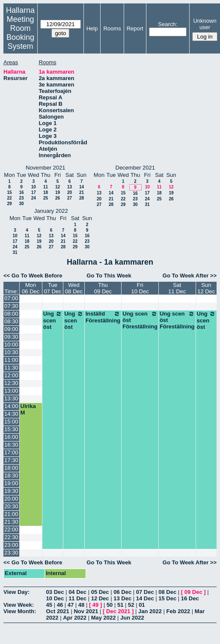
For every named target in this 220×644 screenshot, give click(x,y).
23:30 (11, 553)
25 (46, 198)
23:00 (11, 545)
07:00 (11, 298)
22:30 (11, 537)
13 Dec (122, 598)
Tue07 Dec (52, 288)
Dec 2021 (118, 611)
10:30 (11, 352)
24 (34, 198)
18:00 (11, 468)
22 (9, 198)
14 (82, 187)
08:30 (11, 321)
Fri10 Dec (140, 288)
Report (135, 28)
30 (21, 204)
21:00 (11, 514)
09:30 (11, 337)
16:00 (11, 437)
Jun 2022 (132, 618)
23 (21, 198)
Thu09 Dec (103, 288)
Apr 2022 (75, 618)
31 (147, 204)
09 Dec (193, 592)
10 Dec (55, 598)
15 (9, 192)
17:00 (11, 452)
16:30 (11, 445)
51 (120, 605)
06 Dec (122, 592)
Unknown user (205, 24)
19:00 (11, 483)
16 (21, 192)
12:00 (11, 375)
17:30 (11, 460)
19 (58, 192)
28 (82, 198)
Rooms (112, 28)
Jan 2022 (150, 611)
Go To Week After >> (190, 276)
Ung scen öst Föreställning (140, 320)
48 (81, 605)
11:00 (11, 360)
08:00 (11, 314)
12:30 (11, 383)
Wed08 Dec (74, 288)
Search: (168, 24)
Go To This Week (109, 276)
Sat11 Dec (177, 288)
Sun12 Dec (206, 288)
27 (70, 198)
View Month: (20, 611)
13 (70, 187)
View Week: (19, 605)
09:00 (11, 329)
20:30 (11, 506)
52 (131, 605)
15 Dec (167, 598)
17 (34, 192)
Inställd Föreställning (103, 317)
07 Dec (145, 592)
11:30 (11, 368)
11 (46, 187)
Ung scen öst (53, 320)
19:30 (11, 491)
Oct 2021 (58, 611)
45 (49, 605)
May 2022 (104, 618)
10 (34, 187)
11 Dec (77, 598)
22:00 (11, 529)
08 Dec (167, 592)
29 (9, 204)
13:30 (11, 398)
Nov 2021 (86, 611)
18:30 (11, 476)
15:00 (11, 422)
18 (46, 192)
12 (58, 187)
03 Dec (55, 592)
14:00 (11, 406)
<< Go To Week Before (33, 276)
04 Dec (77, 592)
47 (71, 605)
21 (82, 192)
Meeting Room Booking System (20, 33)
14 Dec (145, 598)
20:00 (11, 499)
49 (95, 605)
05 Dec (100, 592)
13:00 (11, 391)
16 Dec (190, 598)
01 (142, 605)
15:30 (11, 429)
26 (58, 198)
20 (70, 192)
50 (110, 605)
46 (60, 605)
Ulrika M (28, 409)
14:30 (11, 414)
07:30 (11, 306)
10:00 (11, 344)
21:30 (11, 522)
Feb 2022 (178, 611)
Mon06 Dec (31, 288)
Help (92, 28)
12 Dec (100, 598)
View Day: (16, 592)
